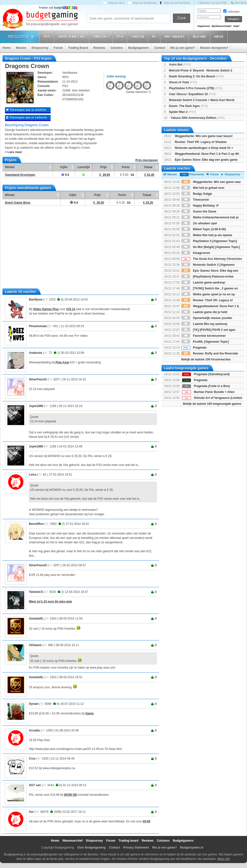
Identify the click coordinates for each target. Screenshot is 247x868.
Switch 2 (102, 37)
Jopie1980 (36, 406)
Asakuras (36, 353)
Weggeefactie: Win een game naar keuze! (204, 136)
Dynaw (34, 704)
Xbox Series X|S (72, 37)
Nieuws (21, 48)
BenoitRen (36, 524)
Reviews (99, 48)
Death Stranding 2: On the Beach (196, 76)
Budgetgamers (139, 48)
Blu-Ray (200, 37)
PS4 (121, 37)
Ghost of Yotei (183, 82)
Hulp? (236, 26)
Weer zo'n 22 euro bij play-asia (50, 602)
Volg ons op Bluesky (145, 3)
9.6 (65, 175)
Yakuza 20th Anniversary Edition (198, 118)
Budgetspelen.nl (192, 848)
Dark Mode (241, 3)
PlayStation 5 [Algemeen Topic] (209, 241)
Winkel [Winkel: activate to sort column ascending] (10, 167)
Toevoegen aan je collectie (27, 117)
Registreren (204, 26)
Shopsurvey (40, 48)
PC (155, 37)
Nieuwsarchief (72, 841)
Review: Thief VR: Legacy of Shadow (201, 142)
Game (90, 713)
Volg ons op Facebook (177, 3)
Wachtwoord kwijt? (222, 26)
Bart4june (36, 300)
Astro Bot (180, 65)
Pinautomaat (38, 326)
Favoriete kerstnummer (204, 336)
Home (7, 48)
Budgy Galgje (197, 194)
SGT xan (35, 785)
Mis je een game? (183, 48)
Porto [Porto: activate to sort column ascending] (126, 167)
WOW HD (71, 795)
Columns (117, 48)
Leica (33, 475)
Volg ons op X (116, 3)
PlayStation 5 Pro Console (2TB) (196, 88)
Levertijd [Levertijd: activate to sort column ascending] (84, 167)
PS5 (48, 37)
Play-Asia (62, 362)
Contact (160, 48)
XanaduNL (36, 619)
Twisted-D (36, 592)
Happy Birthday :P (200, 206)
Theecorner (195, 200)
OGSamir (35, 645)
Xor (31, 812)
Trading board (128, 841)
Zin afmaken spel (199, 223)
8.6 (74, 203)
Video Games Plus (46, 309)
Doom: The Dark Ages (189, 106)
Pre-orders (175, 37)
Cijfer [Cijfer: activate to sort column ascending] (64, 167)
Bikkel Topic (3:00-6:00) (204, 229)
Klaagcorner (196, 253)
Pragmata (194, 348)
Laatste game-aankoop (203, 283)
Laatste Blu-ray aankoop (204, 324)
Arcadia (34, 730)
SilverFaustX (38, 379)
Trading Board (78, 48)
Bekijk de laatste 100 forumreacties (206, 359)
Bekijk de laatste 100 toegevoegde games (212, 404)
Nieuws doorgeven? (214, 48)
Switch (138, 37)
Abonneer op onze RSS (213, 3)
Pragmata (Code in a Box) (212, 386)
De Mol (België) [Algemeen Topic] (211, 247)
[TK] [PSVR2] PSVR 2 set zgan (208, 330)
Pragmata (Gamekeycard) (212, 374)
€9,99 (146, 821)
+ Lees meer (14, 152)
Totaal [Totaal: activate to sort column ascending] (148, 167)
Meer (220, 37)
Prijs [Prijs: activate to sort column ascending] (103, 167)
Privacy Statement (136, 848)
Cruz (32, 759)
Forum (58, 48)
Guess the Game (199, 212)
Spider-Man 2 (182, 112)
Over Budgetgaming (92, 848)
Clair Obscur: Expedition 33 (193, 94)
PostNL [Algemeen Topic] (205, 342)
